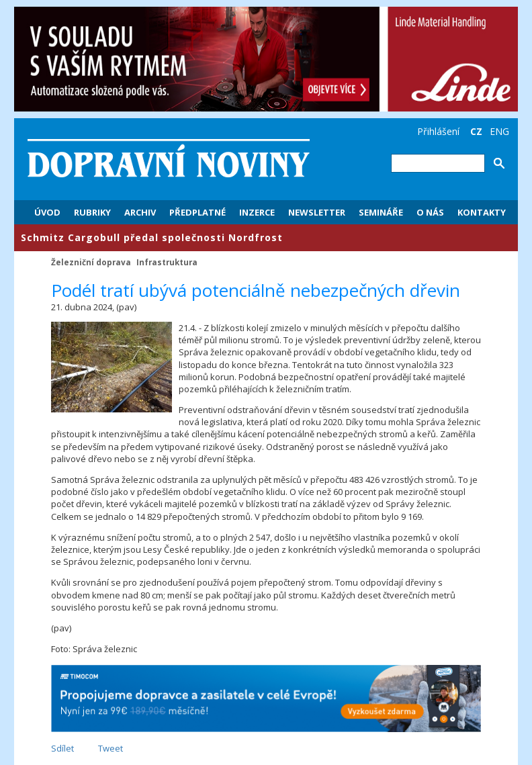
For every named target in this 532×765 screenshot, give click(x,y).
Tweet (110, 748)
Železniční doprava (91, 262)
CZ (476, 131)
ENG (499, 131)
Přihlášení (438, 131)
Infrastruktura (167, 262)
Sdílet (62, 748)
